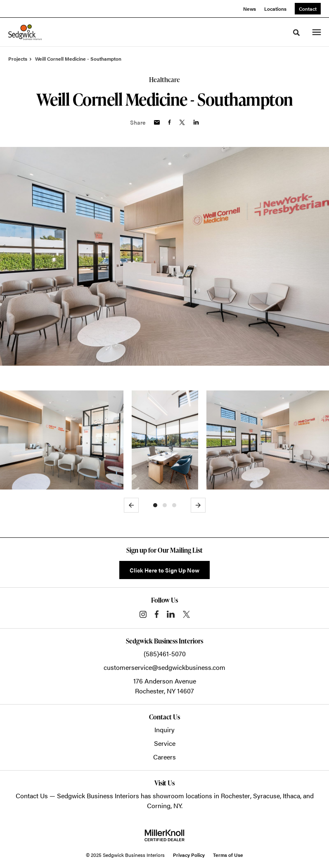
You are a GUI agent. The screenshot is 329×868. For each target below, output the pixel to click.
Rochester (236, 796)
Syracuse (266, 796)
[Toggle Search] (296, 33)
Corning (159, 805)
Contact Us (32, 796)
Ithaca (291, 796)
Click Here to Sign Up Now (164, 570)
